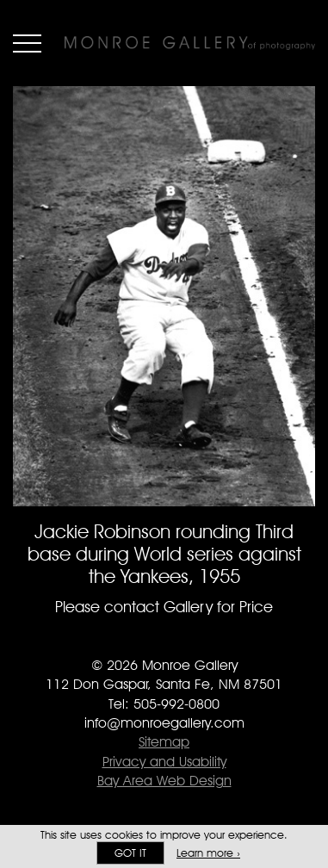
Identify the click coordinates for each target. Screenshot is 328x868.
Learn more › (208, 853)
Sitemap (164, 742)
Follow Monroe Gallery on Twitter (164, 641)
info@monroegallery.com (164, 723)
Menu (27, 43)
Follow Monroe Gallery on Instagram (198, 641)
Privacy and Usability (164, 762)
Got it (130, 853)
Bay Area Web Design (164, 781)
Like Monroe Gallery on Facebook (130, 641)
